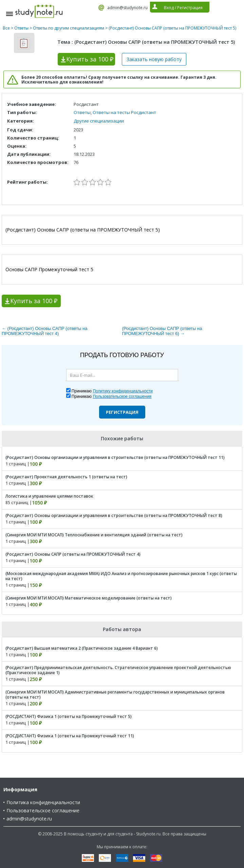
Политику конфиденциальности (123, 391)
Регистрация (122, 412)
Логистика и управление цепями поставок (49, 496)
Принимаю (112, 391)
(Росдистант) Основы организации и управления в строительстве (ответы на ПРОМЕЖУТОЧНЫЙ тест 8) (114, 515)
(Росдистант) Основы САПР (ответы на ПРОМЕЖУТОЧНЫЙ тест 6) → (162, 331)
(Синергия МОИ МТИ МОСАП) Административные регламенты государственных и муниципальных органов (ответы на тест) (115, 695)
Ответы (21, 28)
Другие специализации (99, 121)
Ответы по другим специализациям (69, 28)
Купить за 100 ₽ (34, 301)
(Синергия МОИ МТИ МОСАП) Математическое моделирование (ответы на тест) (89, 598)
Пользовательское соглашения (122, 396)
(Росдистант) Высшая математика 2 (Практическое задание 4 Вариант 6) (82, 648)
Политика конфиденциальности (43, 802)
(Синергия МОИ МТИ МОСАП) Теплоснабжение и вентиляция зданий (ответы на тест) (94, 535)
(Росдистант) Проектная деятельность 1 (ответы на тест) (66, 477)
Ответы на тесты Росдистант (124, 112)
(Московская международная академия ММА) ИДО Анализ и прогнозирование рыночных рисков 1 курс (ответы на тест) (121, 576)
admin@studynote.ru (127, 8)
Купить (90, 59)
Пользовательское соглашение (43, 810)
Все (6, 28)
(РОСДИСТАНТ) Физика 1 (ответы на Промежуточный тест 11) (70, 736)
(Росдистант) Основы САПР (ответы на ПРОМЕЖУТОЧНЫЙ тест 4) (73, 554)
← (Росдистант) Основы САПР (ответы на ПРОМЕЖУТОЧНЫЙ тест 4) (44, 331)
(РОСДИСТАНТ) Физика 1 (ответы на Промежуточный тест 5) (69, 716)
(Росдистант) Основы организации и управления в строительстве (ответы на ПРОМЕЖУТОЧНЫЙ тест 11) (115, 457)
